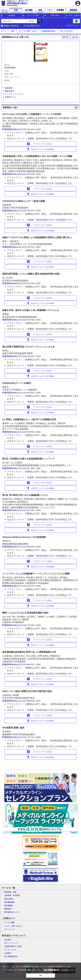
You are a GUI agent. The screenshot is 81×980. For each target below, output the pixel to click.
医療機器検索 (9, 902)
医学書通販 (9, 906)
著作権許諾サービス (12, 912)
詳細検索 (12, 15)
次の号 (75, 37)
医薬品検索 (9, 899)
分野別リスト (11, 97)
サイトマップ (9, 929)
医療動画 (8, 909)
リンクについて (10, 950)
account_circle (78, 3)
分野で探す (55, 15)
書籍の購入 (10, 91)
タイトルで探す (33, 15)
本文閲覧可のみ (33, 26)
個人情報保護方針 (11, 956)
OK (40, 976)
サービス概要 (9, 923)
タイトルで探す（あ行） (28, 31)
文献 (12, 31)
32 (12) (23, 129)
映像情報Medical (49, 31)
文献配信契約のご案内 (13, 946)
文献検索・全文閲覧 (12, 895)
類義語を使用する (11, 26)
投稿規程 (9, 88)
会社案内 (8, 940)
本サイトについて (11, 943)
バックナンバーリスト (14, 94)
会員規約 (8, 953)
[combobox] (14, 21)
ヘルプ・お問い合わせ (13, 926)
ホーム (4, 31)
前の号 (66, 37)
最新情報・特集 (10, 892)
